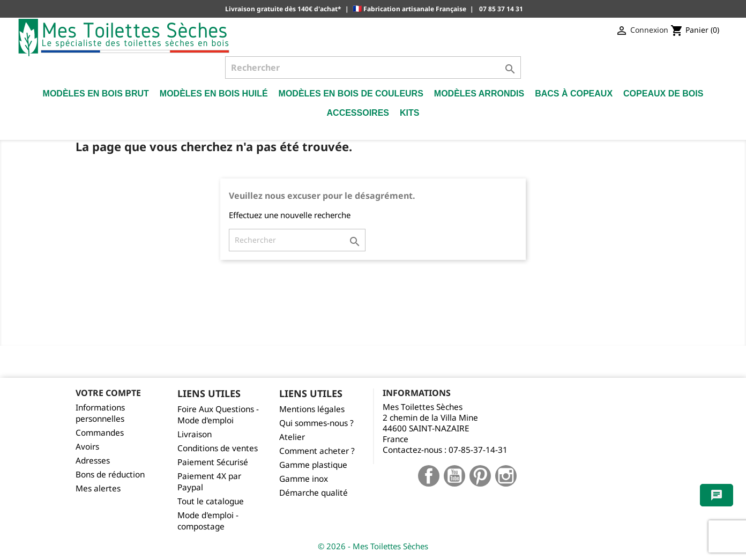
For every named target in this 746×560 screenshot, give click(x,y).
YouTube (454, 476)
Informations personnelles (100, 413)
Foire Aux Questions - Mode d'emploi (218, 415)
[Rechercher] (373, 68)
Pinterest (480, 476)
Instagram (506, 476)
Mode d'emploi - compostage (208, 521)
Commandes (100, 433)
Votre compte (108, 393)
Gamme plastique (313, 465)
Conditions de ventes (218, 448)
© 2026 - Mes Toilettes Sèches (373, 546)
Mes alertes (98, 488)
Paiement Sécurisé (213, 462)
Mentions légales (312, 409)
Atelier (292, 437)
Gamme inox (304, 479)
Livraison (195, 434)
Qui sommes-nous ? (316, 423)
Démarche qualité (314, 493)
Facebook (429, 476)
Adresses (93, 461)
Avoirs (87, 447)
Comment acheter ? (317, 451)
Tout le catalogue (211, 501)
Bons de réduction (110, 475)
